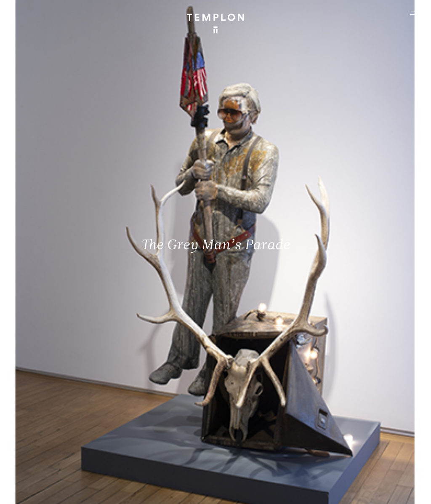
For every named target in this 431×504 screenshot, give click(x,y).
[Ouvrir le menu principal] (414, 13)
